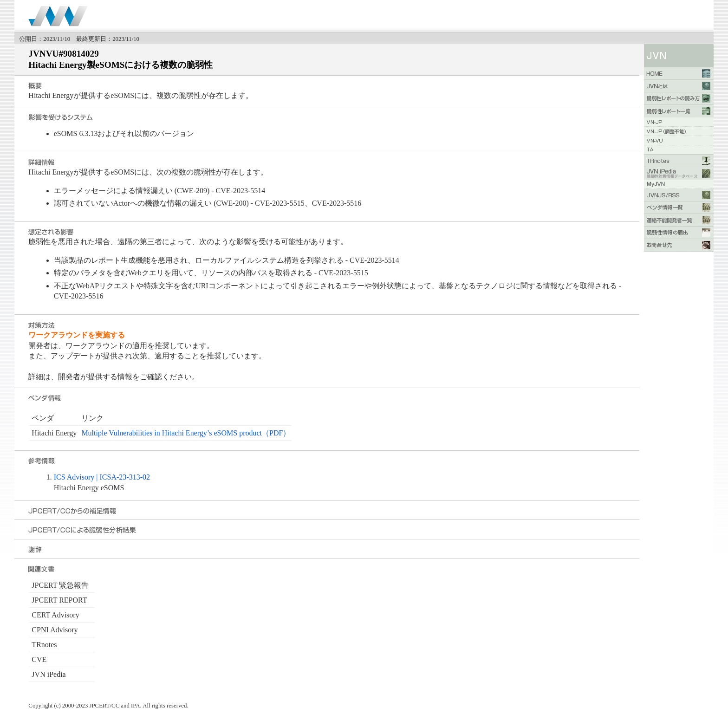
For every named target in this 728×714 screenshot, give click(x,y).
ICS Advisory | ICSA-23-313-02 (102, 477)
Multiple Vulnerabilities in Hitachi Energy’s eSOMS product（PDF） (186, 433)
